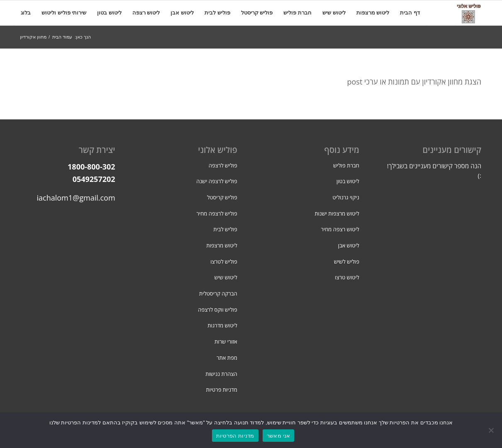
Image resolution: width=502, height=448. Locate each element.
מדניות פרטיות (221, 390)
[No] (492, 430)
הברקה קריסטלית (218, 293)
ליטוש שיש (226, 277)
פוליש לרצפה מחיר (217, 213)
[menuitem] (410, 13)
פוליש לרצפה (223, 165)
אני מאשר (279, 436)
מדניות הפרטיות (235, 436)
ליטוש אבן (349, 245)
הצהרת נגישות (221, 374)
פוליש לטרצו (224, 262)
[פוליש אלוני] (469, 13)
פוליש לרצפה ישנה (217, 181)
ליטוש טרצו (347, 277)
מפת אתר (227, 358)
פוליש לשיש (347, 262)
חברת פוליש (346, 165)
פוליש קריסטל (222, 197)
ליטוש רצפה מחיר (340, 229)
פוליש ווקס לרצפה (217, 310)
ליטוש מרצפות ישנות (337, 213)
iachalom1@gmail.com (76, 198)
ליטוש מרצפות (222, 245)
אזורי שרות (226, 341)
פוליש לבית (225, 229)
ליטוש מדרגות (222, 325)
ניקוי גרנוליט (346, 197)
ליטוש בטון (348, 181)
